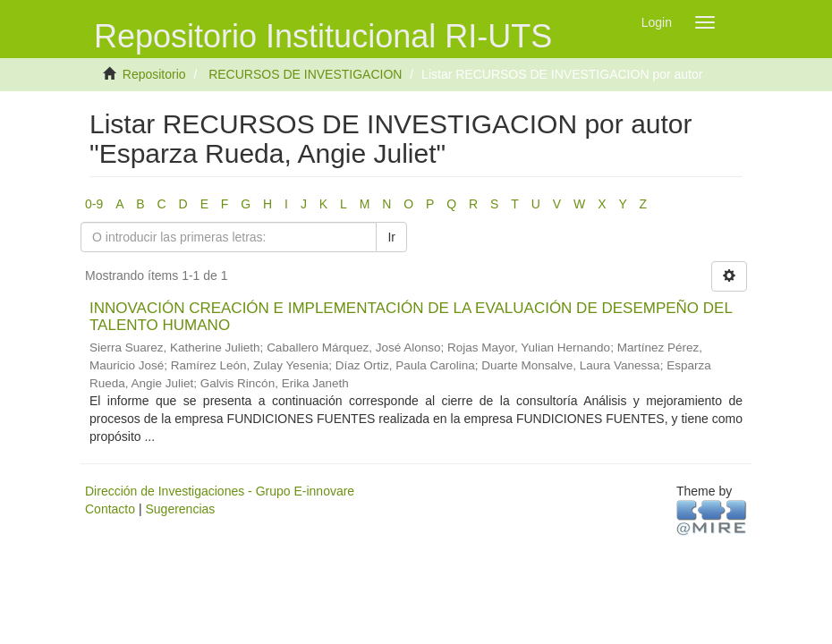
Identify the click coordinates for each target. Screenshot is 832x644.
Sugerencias (180, 509)
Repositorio (154, 74)
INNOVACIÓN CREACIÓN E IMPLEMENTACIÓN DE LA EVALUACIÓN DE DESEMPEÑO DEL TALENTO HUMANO (411, 317)
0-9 (94, 204)
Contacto (110, 509)
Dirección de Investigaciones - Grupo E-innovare (220, 491)
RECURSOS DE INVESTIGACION (305, 74)
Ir (391, 237)
